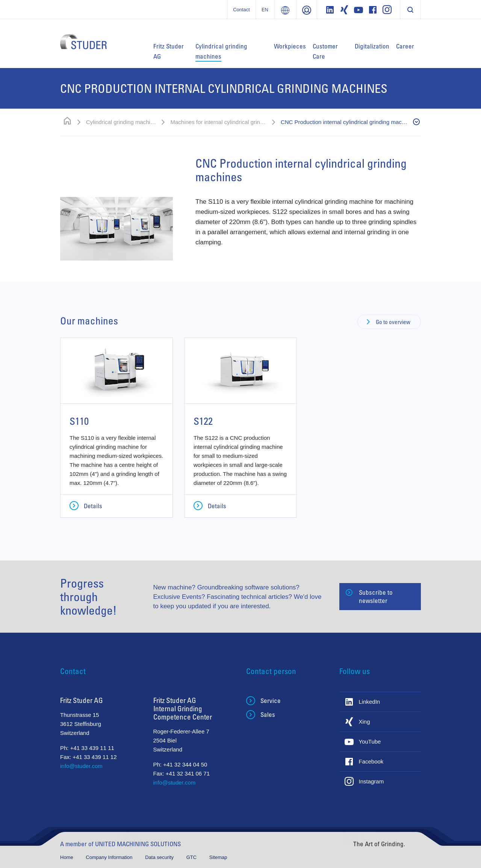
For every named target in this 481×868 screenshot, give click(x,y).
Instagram (371, 781)
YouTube (370, 742)
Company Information (110, 857)
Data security (160, 857)
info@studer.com (81, 766)
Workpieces (290, 46)
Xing (365, 722)
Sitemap (218, 857)
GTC (192, 857)
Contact (241, 10)
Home (67, 857)
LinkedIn (370, 702)
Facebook (371, 761)
